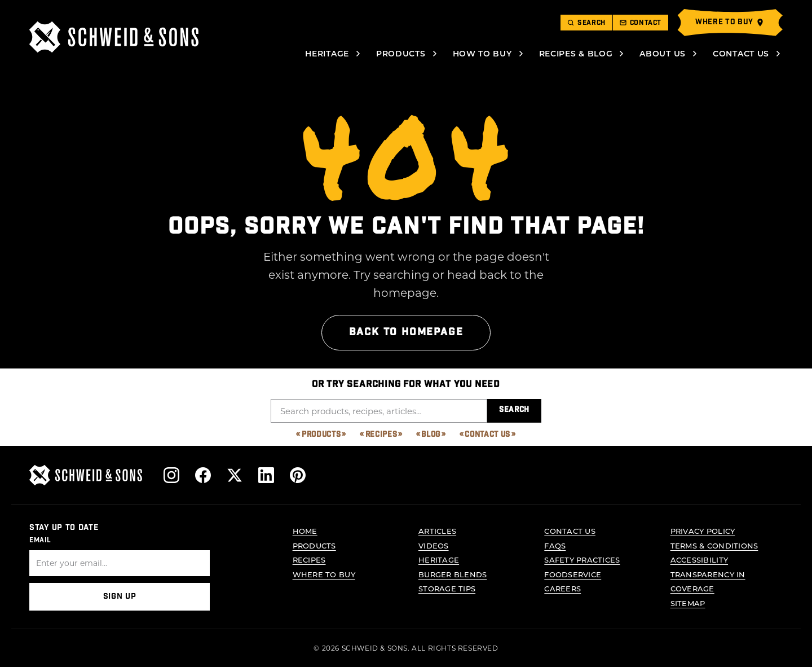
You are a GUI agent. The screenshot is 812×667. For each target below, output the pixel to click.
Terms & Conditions (714, 545)
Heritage (327, 53)
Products (401, 53)
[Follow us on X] (235, 475)
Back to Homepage (406, 332)
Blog (431, 435)
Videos (434, 545)
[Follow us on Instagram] (171, 475)
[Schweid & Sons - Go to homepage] (114, 37)
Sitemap (688, 603)
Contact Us (741, 53)
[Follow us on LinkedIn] (266, 475)
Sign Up (120, 596)
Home (305, 531)
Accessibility (699, 560)
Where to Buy (324, 574)
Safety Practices (582, 560)
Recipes (381, 435)
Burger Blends (453, 574)
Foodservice (573, 574)
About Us (663, 53)
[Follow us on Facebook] (203, 475)
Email (40, 539)
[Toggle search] (586, 23)
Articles (437, 531)
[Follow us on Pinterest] (298, 475)
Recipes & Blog (576, 53)
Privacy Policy (703, 531)
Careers (562, 588)
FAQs (555, 545)
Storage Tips (447, 588)
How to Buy (482, 53)
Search (514, 410)
